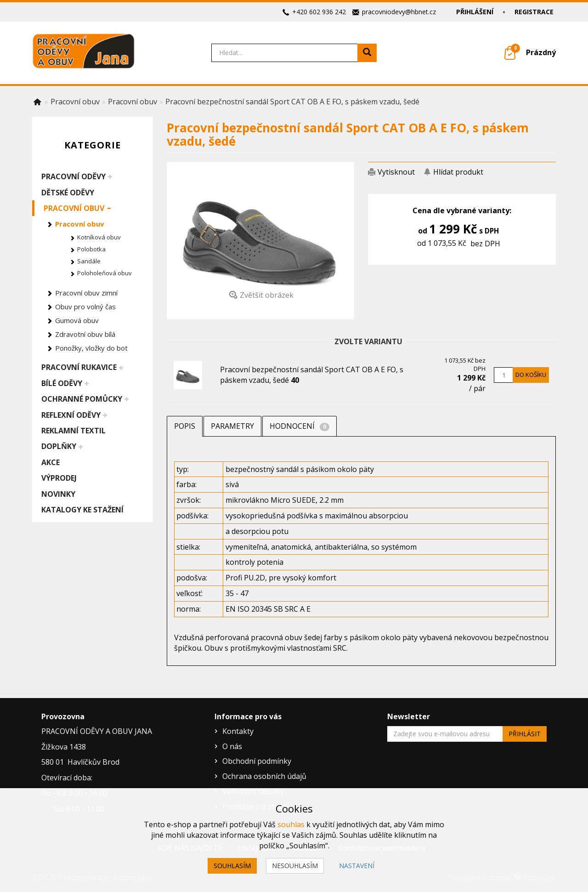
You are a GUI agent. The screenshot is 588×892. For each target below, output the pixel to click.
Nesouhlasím (295, 866)
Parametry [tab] (232, 426)
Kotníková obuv (99, 237)
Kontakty (238, 731)
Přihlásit (525, 734)
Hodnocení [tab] (300, 426)
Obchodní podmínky (257, 761)
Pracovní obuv (74, 208)
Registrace (534, 12)
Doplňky (59, 446)
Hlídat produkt (458, 172)
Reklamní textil (73, 431)
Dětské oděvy (68, 193)
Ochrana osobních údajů (264, 776)
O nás (232, 746)
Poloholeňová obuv (105, 273)
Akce (51, 462)
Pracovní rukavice (79, 367)
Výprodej (59, 478)
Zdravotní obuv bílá (85, 334)
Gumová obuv (77, 320)
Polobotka (91, 249)
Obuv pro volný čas (85, 307)
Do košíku (531, 375)
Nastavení (357, 866)
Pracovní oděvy (73, 176)
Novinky (58, 494)
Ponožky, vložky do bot (91, 348)
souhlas (291, 824)
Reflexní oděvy (71, 415)
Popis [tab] (185, 426)
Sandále (89, 261)
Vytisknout (396, 172)
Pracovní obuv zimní (86, 293)
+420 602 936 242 (319, 12)
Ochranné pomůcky (82, 399)
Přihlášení (475, 12)
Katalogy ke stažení (82, 510)
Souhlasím (232, 866)
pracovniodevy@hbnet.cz (399, 12)
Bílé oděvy (62, 383)
